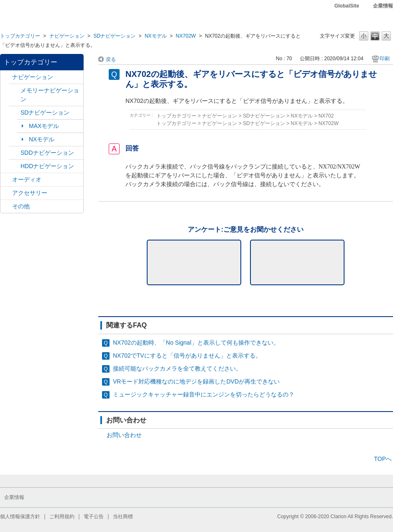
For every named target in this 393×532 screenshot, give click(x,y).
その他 (21, 206)
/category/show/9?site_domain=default (15, 153)
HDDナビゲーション (47, 166)
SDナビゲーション (114, 36)
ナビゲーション (67, 36)
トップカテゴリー (20, 36)
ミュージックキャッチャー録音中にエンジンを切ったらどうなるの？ (204, 394)
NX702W (186, 36)
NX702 (326, 116)
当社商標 (123, 517)
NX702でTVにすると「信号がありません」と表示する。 (187, 356)
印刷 (385, 59)
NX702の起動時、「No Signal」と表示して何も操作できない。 (196, 343)
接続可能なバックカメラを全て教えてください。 (177, 368)
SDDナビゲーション (47, 153)
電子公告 (94, 517)
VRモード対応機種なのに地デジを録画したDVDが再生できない (196, 381)
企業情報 (383, 6)
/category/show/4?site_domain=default (6, 180)
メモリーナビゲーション (50, 95)
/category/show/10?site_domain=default (6, 193)
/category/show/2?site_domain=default (6, 77)
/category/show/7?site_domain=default (15, 91)
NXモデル (156, 36)
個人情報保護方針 (20, 517)
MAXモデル (44, 126)
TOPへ (383, 459)
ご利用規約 (62, 517)
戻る (111, 59)
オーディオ (27, 179)
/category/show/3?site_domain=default (15, 113)
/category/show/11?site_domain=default (6, 206)
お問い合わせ (124, 435)
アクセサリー (30, 193)
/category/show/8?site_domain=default (15, 166)
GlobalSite (347, 6)
